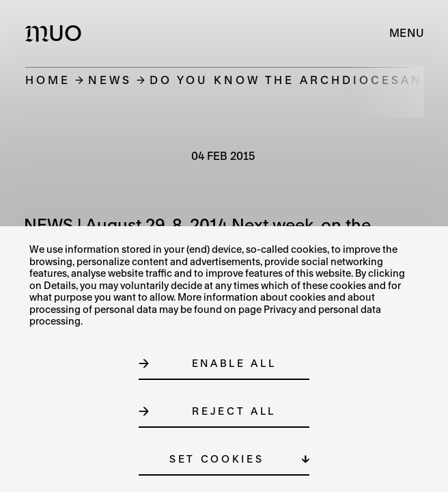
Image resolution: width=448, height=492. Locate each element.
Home (48, 80)
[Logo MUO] (56, 33)
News (110, 80)
